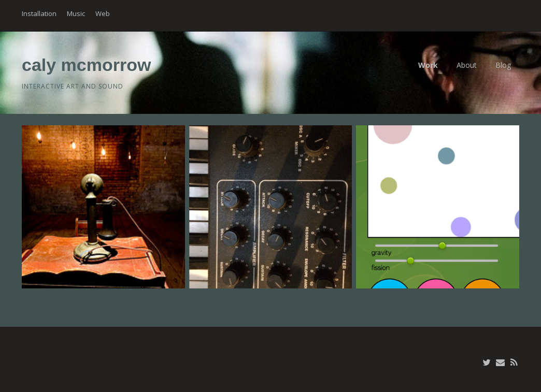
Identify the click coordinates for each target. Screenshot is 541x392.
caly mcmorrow (86, 65)
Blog (503, 65)
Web (103, 13)
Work (428, 65)
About (467, 65)
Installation (39, 13)
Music (76, 13)
